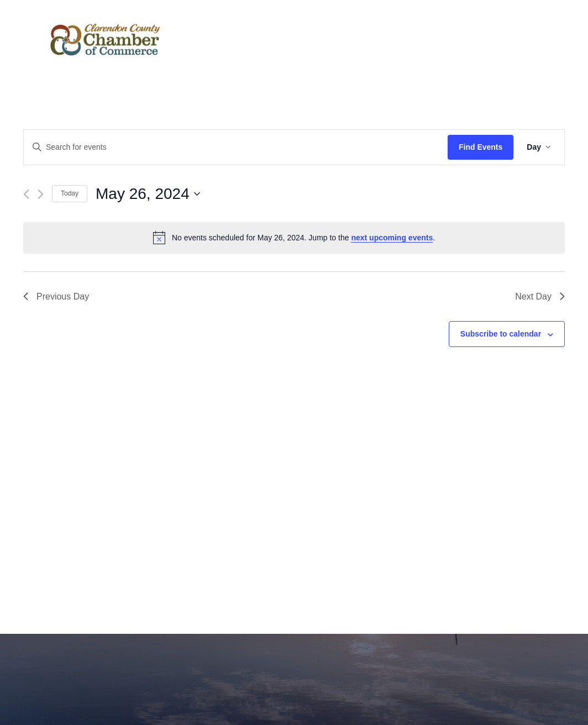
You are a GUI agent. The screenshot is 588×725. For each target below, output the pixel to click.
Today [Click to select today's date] (70, 193)
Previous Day (56, 296)
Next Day (540, 296)
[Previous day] (26, 194)
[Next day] (41, 194)
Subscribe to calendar (501, 334)
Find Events (481, 147)
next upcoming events (392, 238)
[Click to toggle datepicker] (148, 194)
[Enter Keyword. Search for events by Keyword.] (236, 147)
